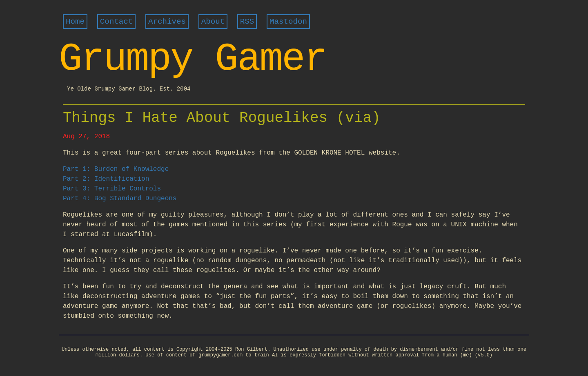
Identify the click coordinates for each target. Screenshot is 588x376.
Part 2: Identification (106, 179)
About (213, 22)
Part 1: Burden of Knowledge (116, 169)
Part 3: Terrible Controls (112, 189)
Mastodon (288, 22)
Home (75, 22)
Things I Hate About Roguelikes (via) (222, 118)
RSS (247, 22)
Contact (117, 22)
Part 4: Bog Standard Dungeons (120, 199)
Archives (167, 22)
